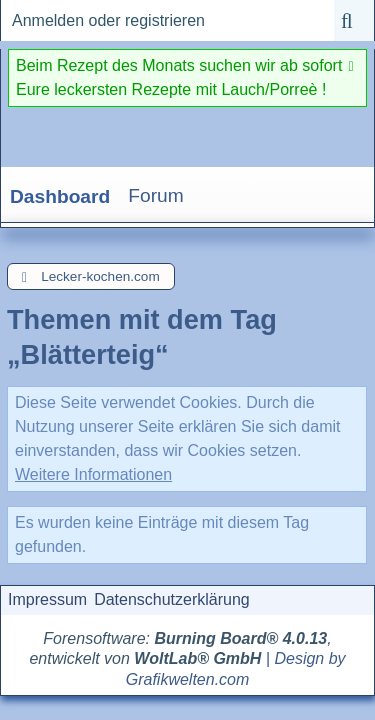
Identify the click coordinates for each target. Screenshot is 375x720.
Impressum (47, 599)
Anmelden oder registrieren (108, 20)
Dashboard (60, 196)
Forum (155, 195)
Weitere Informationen (93, 474)
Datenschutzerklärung (172, 599)
